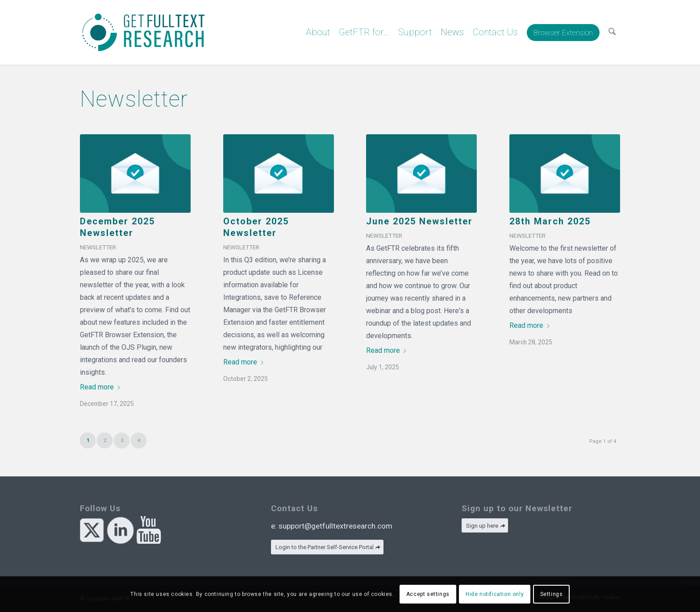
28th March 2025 (550, 221)
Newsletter (98, 247)
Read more (100, 387)
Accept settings (428, 594)
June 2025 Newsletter (419, 221)
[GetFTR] (143, 32)
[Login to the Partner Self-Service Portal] (327, 547)
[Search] (612, 32)
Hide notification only (495, 594)
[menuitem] (318, 32)
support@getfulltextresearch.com (335, 526)
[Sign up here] (485, 526)
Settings (552, 594)
